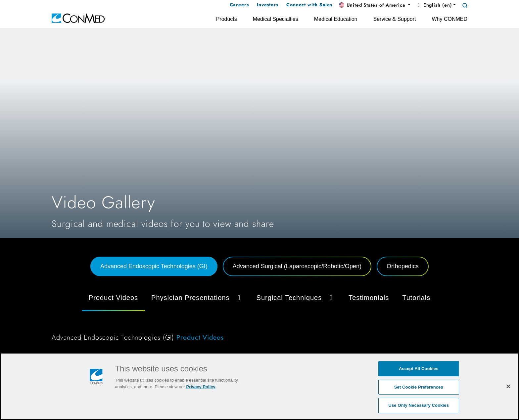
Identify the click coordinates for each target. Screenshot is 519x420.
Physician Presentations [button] (197, 298)
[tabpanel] (259, 317)
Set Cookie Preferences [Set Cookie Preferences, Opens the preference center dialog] (419, 387)
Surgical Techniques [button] (296, 298)
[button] (375, 5)
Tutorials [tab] (416, 298)
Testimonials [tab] (369, 298)
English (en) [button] (434, 5)
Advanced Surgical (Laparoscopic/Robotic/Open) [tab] (297, 266)
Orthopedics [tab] (403, 266)
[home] (78, 18)
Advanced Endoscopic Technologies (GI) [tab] (154, 266)
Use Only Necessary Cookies (419, 405)
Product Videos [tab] (113, 298)
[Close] (508, 386)
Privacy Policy (201, 387)
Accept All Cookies (419, 369)
